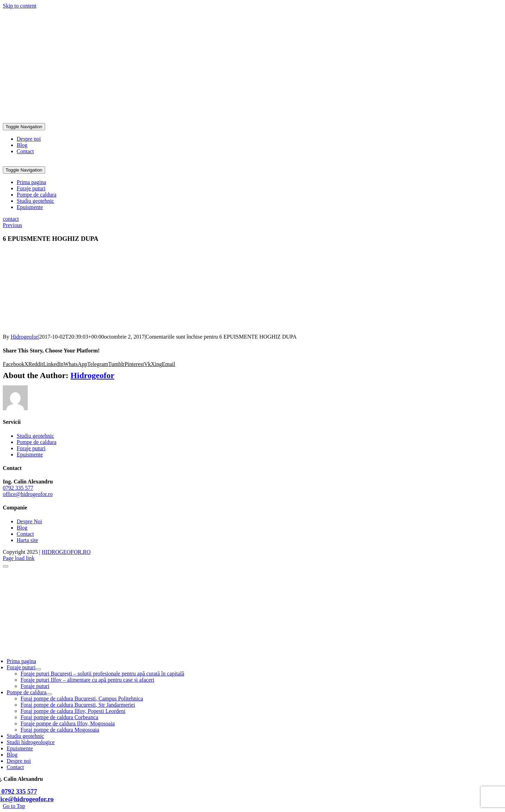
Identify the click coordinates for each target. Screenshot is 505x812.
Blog (22, 528)
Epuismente (30, 455)
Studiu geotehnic (35, 436)
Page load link (19, 558)
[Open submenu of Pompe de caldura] (49, 694)
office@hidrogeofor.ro (29, 114)
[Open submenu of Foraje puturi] (38, 669)
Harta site (27, 540)
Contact (25, 534)
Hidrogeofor (24, 337)
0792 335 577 (18, 102)
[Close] (6, 566)
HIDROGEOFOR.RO (66, 552)
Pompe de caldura (37, 442)
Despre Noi (29, 521)
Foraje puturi (31, 448)
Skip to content (20, 6)
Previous (12, 225)
